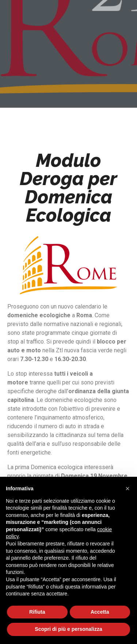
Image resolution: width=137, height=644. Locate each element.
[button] (128, 488)
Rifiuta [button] (37, 612)
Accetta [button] (100, 612)
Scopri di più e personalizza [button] (68, 629)
